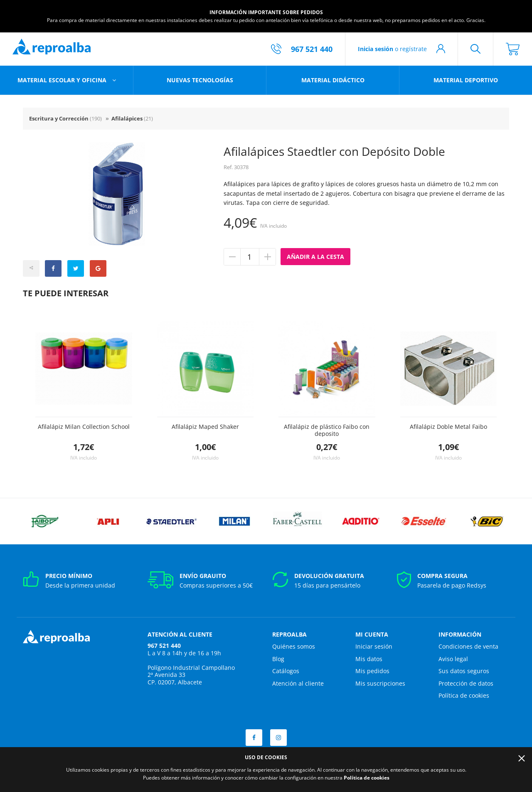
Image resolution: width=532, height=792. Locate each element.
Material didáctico (333, 80)
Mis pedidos (372, 671)
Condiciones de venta (468, 646)
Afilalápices (132, 118)
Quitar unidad (232, 257)
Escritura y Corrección (65, 118)
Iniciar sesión (374, 646)
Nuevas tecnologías (200, 80)
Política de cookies (464, 695)
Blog (278, 659)
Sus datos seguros (464, 671)
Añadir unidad (267, 257)
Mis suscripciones (380, 683)
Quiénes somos (294, 646)
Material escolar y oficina (63, 80)
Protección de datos (466, 683)
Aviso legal (453, 659)
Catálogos (286, 671)
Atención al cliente (298, 683)
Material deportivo (466, 80)
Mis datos (369, 659)
